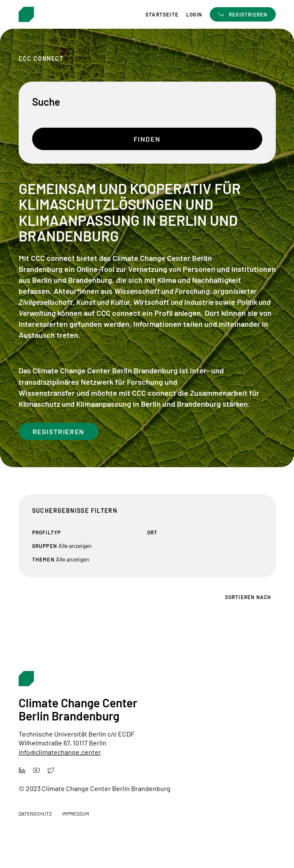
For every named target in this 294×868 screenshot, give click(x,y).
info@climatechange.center (60, 752)
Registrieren (59, 431)
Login (194, 15)
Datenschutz (35, 813)
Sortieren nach (248, 597)
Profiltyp (47, 532)
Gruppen (45, 546)
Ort (152, 532)
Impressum (76, 813)
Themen (43, 559)
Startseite (162, 15)
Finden (147, 139)
